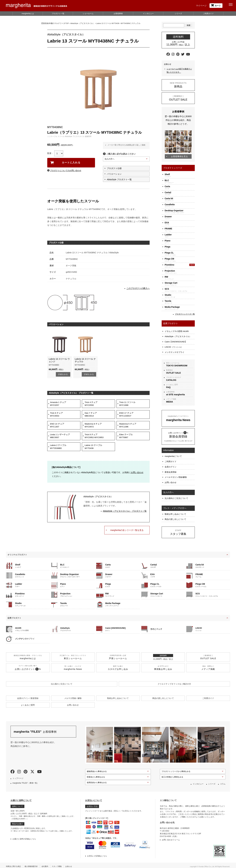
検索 (189, 25)
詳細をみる (63, 374)
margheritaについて (173, 453)
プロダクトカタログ (180, 376)
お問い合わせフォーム (171, 837)
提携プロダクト (14, 616)
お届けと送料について (21, 798)
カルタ (180, 187)
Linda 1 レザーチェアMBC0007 (61, 438)
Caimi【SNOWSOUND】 (176, 340)
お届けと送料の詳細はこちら (24, 837)
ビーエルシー (180, 181)
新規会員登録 (171, 467)
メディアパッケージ (180, 308)
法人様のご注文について (62, 682)
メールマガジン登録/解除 (176, 472)
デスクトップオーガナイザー (180, 211)
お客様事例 (118, 14)
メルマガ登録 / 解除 (73, 696)
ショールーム (88, 14)
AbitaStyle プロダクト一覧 (119, 179)
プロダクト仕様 (114, 168)
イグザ (180, 224)
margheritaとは (28, 14)
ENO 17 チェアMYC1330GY (127, 415)
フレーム (180, 230)
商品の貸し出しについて (175, 512)
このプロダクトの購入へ (138, 288)
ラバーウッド (180, 278)
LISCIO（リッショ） (174, 345)
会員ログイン (171, 463)
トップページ (18, 776)
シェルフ (180, 175)
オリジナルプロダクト (17, 552)
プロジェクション (180, 272)
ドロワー (180, 218)
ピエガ (180, 248)
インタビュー (148, 14)
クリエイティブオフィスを (174, 682)
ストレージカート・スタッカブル (180, 290)
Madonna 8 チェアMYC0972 (94, 427)
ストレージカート (180, 284)
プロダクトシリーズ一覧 (185, 314)
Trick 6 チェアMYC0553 (57, 415)
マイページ (201, 6)
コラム (223, 782)
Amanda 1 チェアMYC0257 (59, 404)
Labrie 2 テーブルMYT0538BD (59, 450)
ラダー (180, 236)
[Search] (174, 25)
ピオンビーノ (180, 266)
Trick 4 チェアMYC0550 (92, 404)
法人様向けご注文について (176, 492)
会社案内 (48, 864)
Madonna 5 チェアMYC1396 (128, 427)
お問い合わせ (137, 476)
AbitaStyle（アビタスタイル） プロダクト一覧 (125, 515)
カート (216, 6)
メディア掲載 (180, 398)
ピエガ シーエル (180, 254)
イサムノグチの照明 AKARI (177, 331)
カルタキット (180, 199)
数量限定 (180, 369)
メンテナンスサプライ (174, 350)
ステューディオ (180, 296)
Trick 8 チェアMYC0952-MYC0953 (95, 438)
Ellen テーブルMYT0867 (127, 438)
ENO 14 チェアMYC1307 (58, 427)
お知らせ (73, 864)
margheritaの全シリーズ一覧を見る (127, 534)
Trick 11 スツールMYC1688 (128, 404)
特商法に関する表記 (14, 864)
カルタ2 (180, 193)
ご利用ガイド (208, 14)
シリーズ (178, 14)
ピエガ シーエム (180, 260)
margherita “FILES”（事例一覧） (26, 781)
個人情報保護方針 (33, 864)
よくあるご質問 (180, 383)
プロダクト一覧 (58, 14)
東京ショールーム (180, 362)
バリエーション (114, 174)
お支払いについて (94, 798)
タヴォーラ (180, 302)
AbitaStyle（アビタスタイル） (178, 336)
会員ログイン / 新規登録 (28, 696)
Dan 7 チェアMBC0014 (91, 415)
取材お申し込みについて (175, 507)
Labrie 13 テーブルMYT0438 (94, 450)
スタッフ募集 (60, 864)
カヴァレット (180, 205)
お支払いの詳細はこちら (97, 854)
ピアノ (180, 242)
